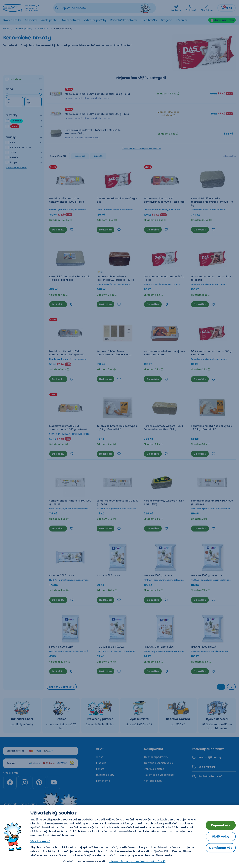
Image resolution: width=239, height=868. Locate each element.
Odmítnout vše (221, 848)
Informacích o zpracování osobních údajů (137, 861)
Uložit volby (221, 836)
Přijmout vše (221, 825)
